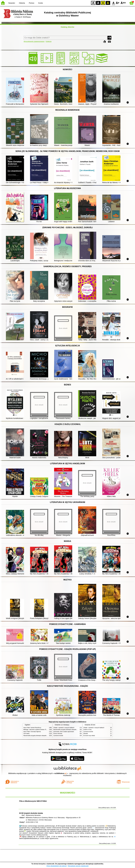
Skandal (85, 734)
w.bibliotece (60, 773)
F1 (118, 3)
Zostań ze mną (87, 730)
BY (108, 3)
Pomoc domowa (58, 734)
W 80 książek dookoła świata (31, 813)
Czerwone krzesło (58, 736)
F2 (123, 3)
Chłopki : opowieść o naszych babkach (64, 728)
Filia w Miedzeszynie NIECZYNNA (33, 801)
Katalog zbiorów (67, 27)
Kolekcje (49, 41)
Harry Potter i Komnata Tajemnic (32, 732)
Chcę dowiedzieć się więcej (57, 866)
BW (98, 3)
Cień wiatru (26, 734)
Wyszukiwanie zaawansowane (34, 41)
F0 (113, 3)
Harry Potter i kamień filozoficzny (32, 728)
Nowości (12, 3)
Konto (41, 3)
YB (103, 3)
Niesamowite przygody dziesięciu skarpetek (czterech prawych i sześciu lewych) (45, 736)
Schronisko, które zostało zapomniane (64, 732)
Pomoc (32, 3)
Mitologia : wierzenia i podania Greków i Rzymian (37, 730)
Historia (22, 3)
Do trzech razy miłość (89, 736)
